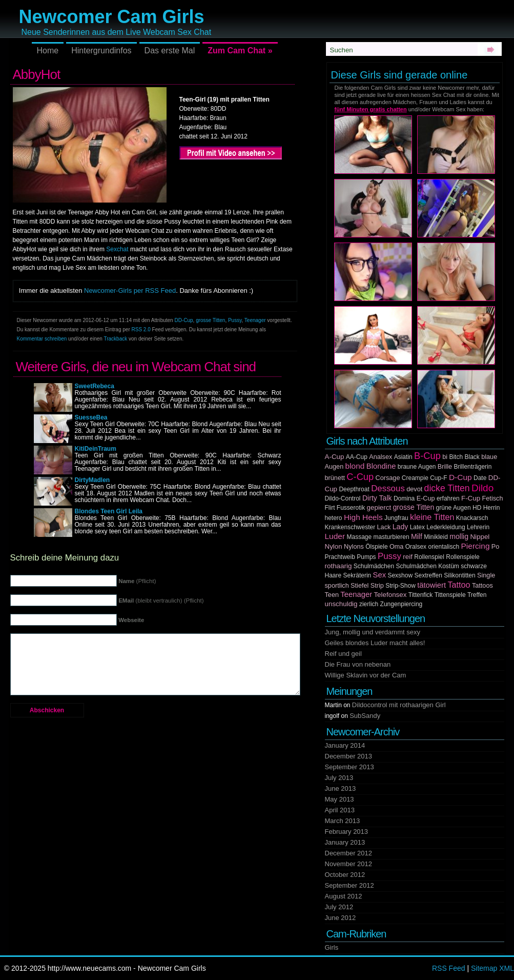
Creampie (415, 478)
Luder (335, 536)
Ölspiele (376, 547)
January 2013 (345, 842)
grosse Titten (210, 320)
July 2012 (339, 907)
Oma (397, 547)
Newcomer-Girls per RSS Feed (130, 291)
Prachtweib (340, 557)
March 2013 (343, 821)
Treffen (477, 595)
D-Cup (460, 477)
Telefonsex (390, 595)
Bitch (456, 457)
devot (414, 489)
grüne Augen (454, 508)
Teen (332, 595)
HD (477, 508)
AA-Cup (357, 457)
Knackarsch (472, 518)
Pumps (366, 557)
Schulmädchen (374, 566)
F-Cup (471, 498)
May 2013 (340, 799)
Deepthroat (354, 489)
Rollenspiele (462, 557)
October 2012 (345, 875)
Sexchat (117, 249)
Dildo (482, 488)
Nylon (334, 546)
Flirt (330, 508)
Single (486, 575)
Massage (359, 537)
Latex (417, 527)
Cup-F (438, 478)
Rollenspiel (429, 557)
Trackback (115, 339)
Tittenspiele (450, 595)
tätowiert (431, 585)
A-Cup (335, 457)
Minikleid (436, 537)
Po (496, 547)
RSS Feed (449, 968)
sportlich (337, 586)
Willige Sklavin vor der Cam (366, 675)
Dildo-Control (343, 498)
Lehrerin (478, 527)
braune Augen (417, 467)
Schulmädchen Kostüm (427, 566)
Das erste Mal (170, 51)
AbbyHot (37, 74)
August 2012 (344, 896)
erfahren (448, 498)
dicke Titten (447, 488)
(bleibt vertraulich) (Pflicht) (161, 601)
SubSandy (365, 716)
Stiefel (359, 586)
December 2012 (349, 853)
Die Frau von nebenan (358, 664)
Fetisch (493, 498)
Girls (332, 947)
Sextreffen (428, 575)
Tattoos (482, 586)
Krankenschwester (350, 527)
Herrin (492, 508)
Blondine (381, 466)
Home (48, 51)
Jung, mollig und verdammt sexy (373, 632)
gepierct (379, 507)
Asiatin (403, 457)
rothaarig (338, 566)
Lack (384, 527)
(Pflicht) (137, 581)
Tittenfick (421, 595)
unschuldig (341, 604)
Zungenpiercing (402, 604)
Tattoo (459, 585)
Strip (377, 586)
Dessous (388, 488)
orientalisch (444, 547)
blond (355, 466)
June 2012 (341, 918)
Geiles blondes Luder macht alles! (375, 643)
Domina (404, 498)
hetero (334, 518)
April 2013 (340, 810)
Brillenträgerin (472, 467)
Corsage (388, 478)
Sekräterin (357, 575)
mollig (459, 536)
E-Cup (426, 498)
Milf (417, 536)
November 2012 (349, 864)
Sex (380, 575)
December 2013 (349, 756)
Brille (445, 467)
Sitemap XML (492, 968)
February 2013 (347, 832)
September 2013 (349, 767)
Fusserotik (351, 508)
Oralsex (416, 547)
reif (408, 557)
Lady (400, 527)
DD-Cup (183, 320)
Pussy (235, 320)
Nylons (354, 547)
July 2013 (339, 778)
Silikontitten (459, 575)
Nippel (480, 537)
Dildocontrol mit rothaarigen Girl (399, 705)
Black (472, 457)
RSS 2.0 (141, 329)
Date (480, 478)
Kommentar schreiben (42, 339)
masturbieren (392, 537)
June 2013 (341, 788)
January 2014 (345, 745)
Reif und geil (343, 654)
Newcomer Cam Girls (112, 17)
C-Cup (360, 477)
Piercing (476, 546)
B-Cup (427, 456)
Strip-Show (400, 586)
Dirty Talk (377, 498)
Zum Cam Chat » (240, 51)
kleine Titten (432, 517)
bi (445, 457)
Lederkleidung (446, 527)
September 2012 (349, 885)
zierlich (369, 604)
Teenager (255, 320)
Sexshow (400, 575)
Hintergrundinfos (101, 51)
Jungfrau (396, 518)
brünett (335, 478)
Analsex (381, 457)
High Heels (363, 517)
